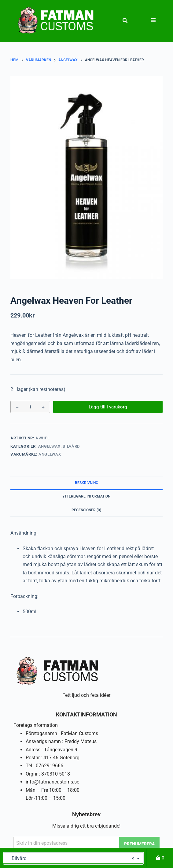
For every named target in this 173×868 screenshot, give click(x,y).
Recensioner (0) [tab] (86, 510)
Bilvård (71, 446)
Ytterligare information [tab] (86, 496)
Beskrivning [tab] (86, 483)
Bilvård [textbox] (71, 859)
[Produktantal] (30, 407)
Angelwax (49, 446)
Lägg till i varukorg (108, 407)
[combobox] (73, 859)
